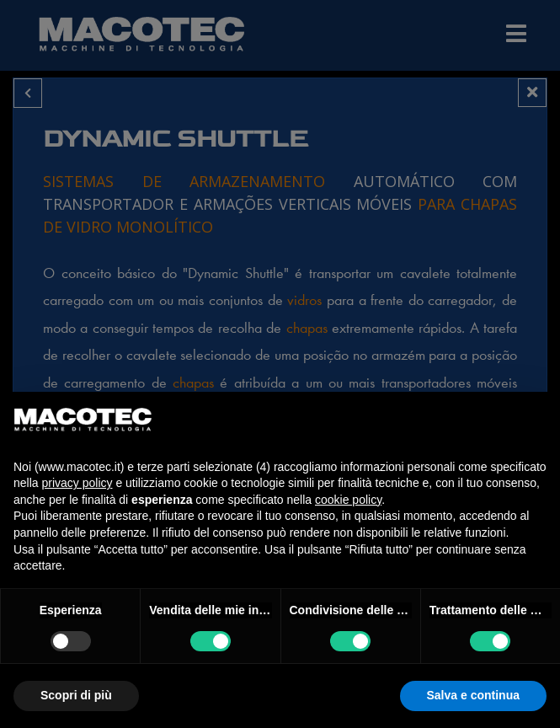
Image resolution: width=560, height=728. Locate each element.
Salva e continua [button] (473, 695)
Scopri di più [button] (76, 695)
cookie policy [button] (348, 500)
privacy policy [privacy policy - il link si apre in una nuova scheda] (77, 483)
